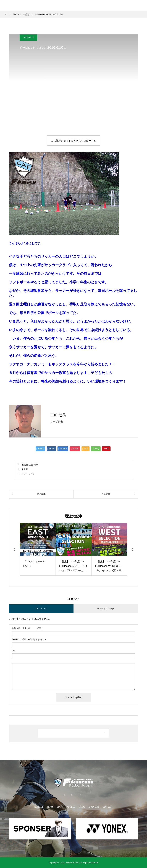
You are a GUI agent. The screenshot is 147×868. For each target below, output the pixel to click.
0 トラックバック (106, 609)
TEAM (50, 807)
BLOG (82, 807)
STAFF (60, 807)
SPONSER (94, 807)
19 (32, 474)
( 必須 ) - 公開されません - (29, 639)
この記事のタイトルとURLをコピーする (73, 141)
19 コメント (41, 609)
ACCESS (71, 807)
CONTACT (108, 807)
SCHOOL (39, 807)
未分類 (25, 469)
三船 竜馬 (58, 415)
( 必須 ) (27, 628)
